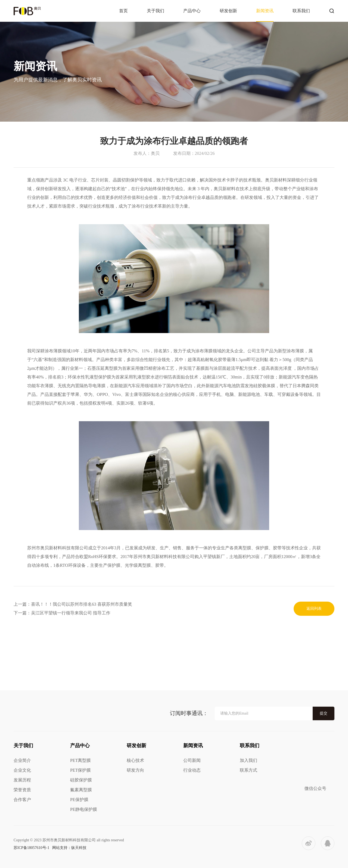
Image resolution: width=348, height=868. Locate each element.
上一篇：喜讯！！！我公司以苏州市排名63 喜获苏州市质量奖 (73, 604)
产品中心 (192, 11)
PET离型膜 (80, 760)
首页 (123, 11)
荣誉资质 (22, 790)
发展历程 (22, 780)
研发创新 (228, 11)
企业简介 (22, 760)
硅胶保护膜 (81, 780)
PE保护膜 (79, 800)
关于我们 (156, 11)
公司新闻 (192, 760)
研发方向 (135, 770)
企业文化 (22, 770)
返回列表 (314, 609)
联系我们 (301, 11)
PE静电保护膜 (84, 809)
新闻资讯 (265, 11)
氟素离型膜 (81, 790)
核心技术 (135, 760)
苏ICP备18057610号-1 (31, 848)
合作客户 (22, 800)
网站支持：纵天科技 (69, 848)
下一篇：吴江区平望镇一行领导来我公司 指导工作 (62, 613)
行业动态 (192, 770)
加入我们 (248, 760)
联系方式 (248, 770)
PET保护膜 (80, 770)
